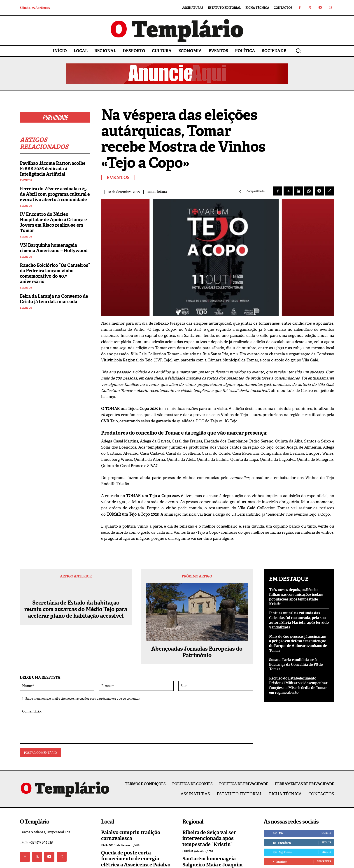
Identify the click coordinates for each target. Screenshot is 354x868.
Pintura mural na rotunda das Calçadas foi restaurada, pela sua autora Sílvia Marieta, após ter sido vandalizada (299, 620)
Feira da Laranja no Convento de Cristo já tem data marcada (54, 300)
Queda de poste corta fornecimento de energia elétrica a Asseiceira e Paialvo (136, 859)
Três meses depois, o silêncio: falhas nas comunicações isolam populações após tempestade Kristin (296, 597)
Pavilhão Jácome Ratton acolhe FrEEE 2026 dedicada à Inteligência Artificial (53, 170)
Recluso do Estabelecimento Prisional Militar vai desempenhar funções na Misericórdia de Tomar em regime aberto (298, 685)
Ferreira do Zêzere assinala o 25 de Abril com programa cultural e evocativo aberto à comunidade (55, 195)
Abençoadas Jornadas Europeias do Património (197, 652)
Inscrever (324, 861)
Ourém (188, 851)
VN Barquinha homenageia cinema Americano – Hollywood (54, 249)
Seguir (326, 842)
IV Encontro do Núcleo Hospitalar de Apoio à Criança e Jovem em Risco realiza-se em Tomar (53, 223)
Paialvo (107, 845)
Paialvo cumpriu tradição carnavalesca (131, 835)
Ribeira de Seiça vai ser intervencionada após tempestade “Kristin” (209, 838)
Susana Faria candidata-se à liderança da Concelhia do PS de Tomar (296, 664)
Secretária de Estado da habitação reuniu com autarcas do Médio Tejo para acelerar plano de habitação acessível (76, 609)
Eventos (26, 181)
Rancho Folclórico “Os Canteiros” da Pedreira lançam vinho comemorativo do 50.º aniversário (55, 274)
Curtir (326, 833)
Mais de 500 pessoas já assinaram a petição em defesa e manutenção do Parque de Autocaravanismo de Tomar (298, 643)
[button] (298, 51)
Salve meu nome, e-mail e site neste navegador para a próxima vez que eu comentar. (83, 699)
